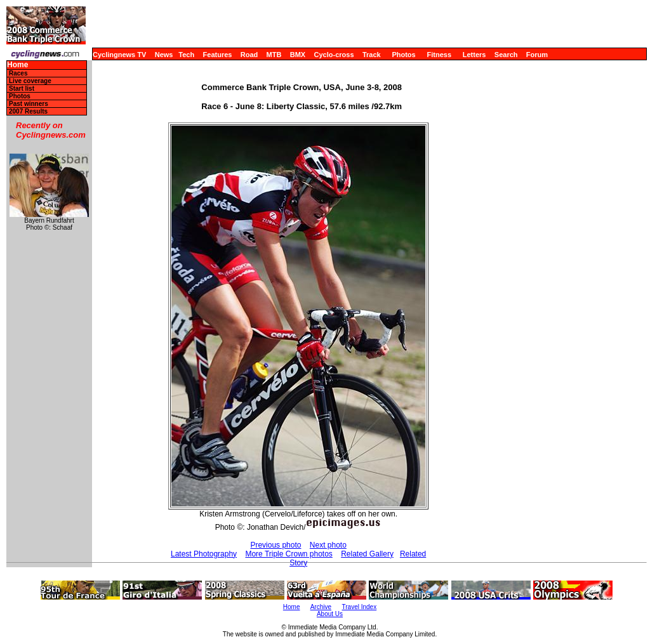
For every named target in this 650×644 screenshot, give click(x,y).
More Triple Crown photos (289, 554)
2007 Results (28, 111)
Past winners (29, 104)
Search (506, 55)
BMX (298, 55)
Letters (474, 55)
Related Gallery (367, 554)
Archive (321, 607)
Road (249, 55)
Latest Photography (204, 554)
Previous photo (275, 545)
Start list (22, 89)
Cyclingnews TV (119, 55)
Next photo (328, 545)
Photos (403, 55)
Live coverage (30, 81)
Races (18, 73)
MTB (274, 55)
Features (218, 55)
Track (372, 55)
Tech (186, 55)
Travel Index (360, 607)
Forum (537, 55)
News (164, 55)
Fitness (439, 55)
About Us (330, 614)
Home (17, 65)
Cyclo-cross (334, 55)
